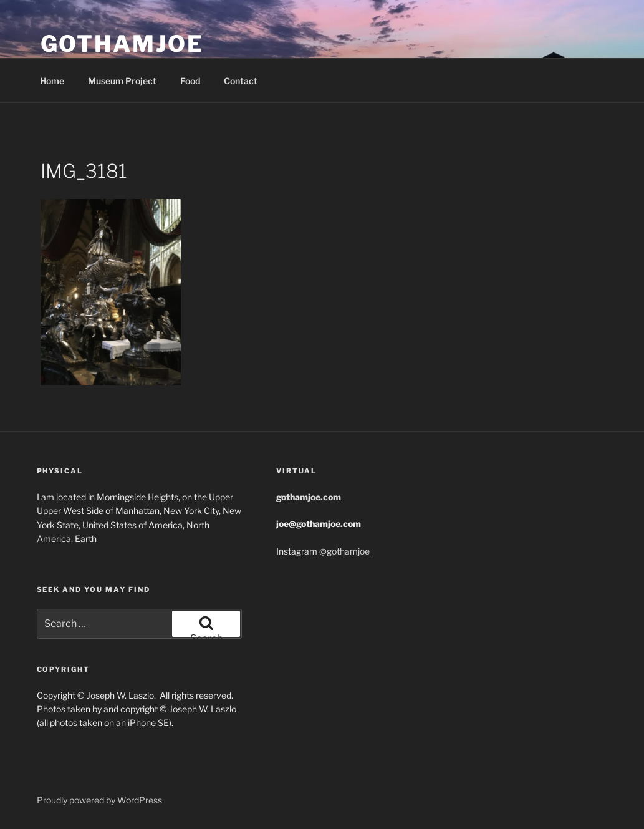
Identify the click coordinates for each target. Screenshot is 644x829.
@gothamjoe (344, 551)
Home (52, 81)
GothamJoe (122, 44)
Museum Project (122, 81)
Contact (241, 81)
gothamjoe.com (309, 497)
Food (190, 81)
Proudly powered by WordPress (99, 800)
